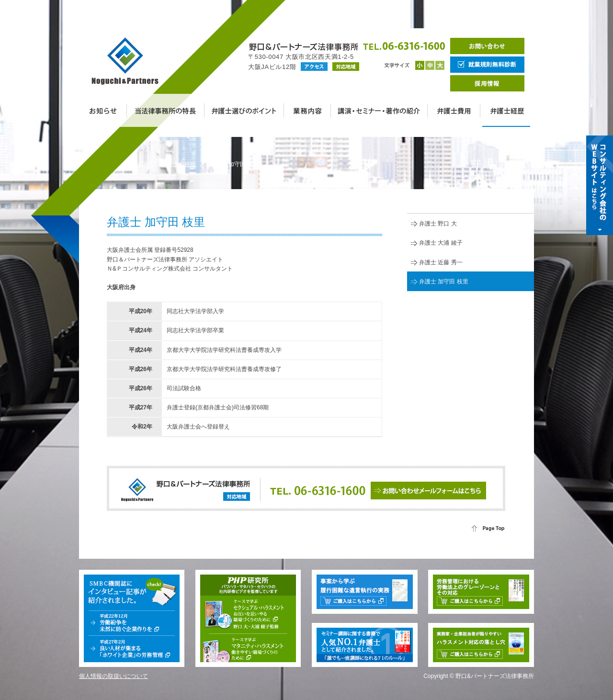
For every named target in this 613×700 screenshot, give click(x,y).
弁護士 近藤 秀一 (441, 262)
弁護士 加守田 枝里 (444, 282)
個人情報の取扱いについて (114, 676)
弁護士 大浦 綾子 (441, 243)
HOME (145, 164)
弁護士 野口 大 (438, 224)
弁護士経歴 (182, 164)
